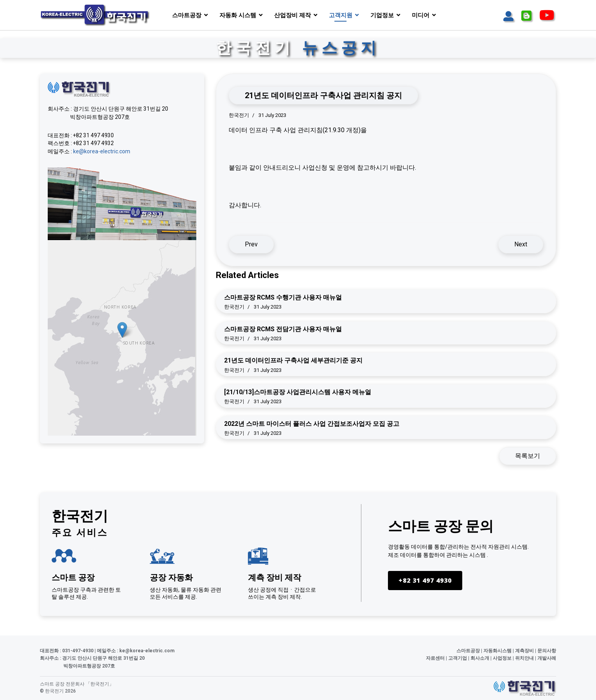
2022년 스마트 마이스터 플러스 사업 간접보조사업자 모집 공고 (312, 424)
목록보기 (528, 456)
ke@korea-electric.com (102, 152)
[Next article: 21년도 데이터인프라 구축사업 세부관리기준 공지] (521, 244)
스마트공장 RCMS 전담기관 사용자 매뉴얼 (283, 329)
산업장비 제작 (293, 15)
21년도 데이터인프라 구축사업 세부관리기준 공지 (293, 360)
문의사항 (547, 651)
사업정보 (502, 659)
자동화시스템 (497, 651)
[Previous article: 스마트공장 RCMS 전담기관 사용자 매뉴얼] (251, 244)
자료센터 (435, 659)
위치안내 (524, 659)
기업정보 (382, 15)
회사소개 (480, 659)
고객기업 (458, 659)
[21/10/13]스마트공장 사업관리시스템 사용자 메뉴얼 (298, 392)
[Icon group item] (508, 17)
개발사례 (547, 659)
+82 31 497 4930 (423, 581)
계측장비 (524, 651)
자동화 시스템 (238, 15)
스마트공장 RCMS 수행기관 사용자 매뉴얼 (283, 297)
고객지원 (341, 15)
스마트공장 (187, 15)
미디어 (421, 15)
